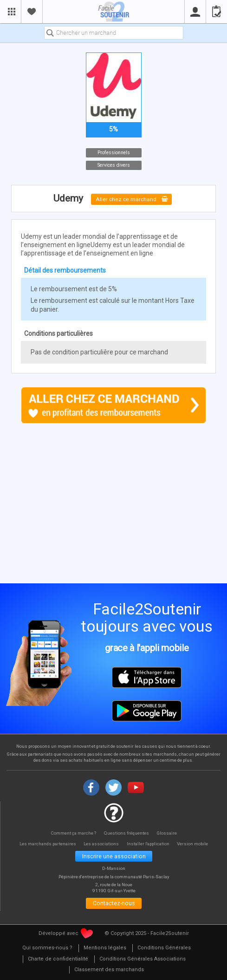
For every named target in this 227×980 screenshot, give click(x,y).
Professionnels (114, 153)
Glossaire (169, 833)
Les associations (101, 844)
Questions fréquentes (127, 833)
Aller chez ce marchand (131, 199)
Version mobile (198, 844)
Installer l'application (151, 844)
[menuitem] (47, 951)
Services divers (114, 165)
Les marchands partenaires (44, 844)
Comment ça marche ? (72, 833)
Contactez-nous (114, 905)
